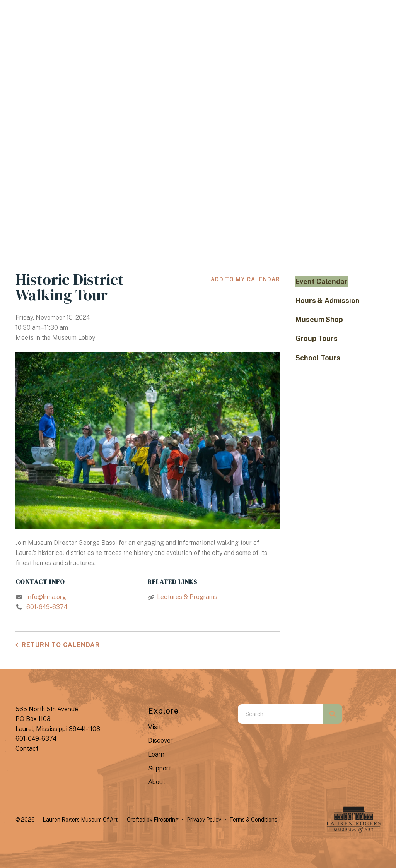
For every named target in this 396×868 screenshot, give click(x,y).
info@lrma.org (46, 597)
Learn (156, 754)
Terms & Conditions (253, 820)
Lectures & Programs (187, 597)
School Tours (318, 358)
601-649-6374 (47, 607)
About (157, 782)
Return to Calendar (61, 645)
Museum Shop (319, 319)
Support (160, 768)
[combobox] (280, 714)
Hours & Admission (328, 300)
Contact (27, 749)
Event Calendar (322, 282)
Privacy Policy (204, 820)
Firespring (166, 820)
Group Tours (317, 338)
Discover (160, 740)
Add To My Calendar (245, 279)
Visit (154, 727)
